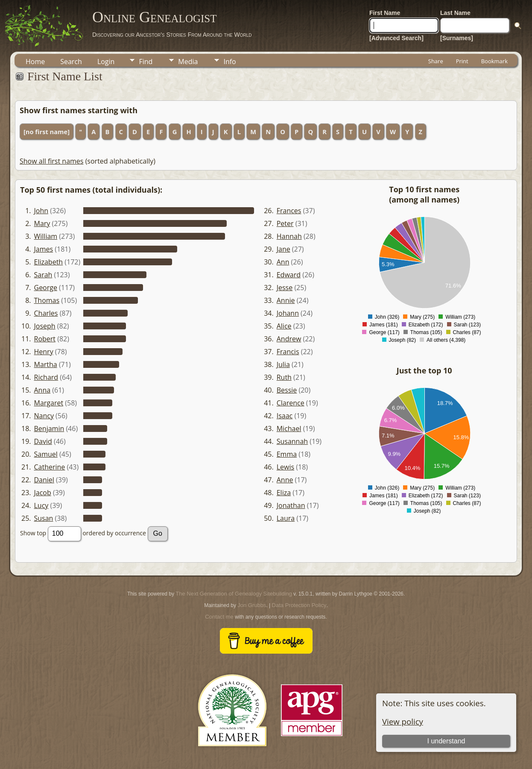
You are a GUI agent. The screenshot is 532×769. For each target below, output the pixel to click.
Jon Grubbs (252, 605)
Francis (288, 352)
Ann (283, 262)
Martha (46, 364)
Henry (44, 352)
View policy (403, 721)
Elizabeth (49, 262)
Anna (42, 390)
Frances (289, 211)
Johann (288, 313)
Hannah (289, 236)
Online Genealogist (155, 17)
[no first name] (47, 132)
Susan (44, 518)
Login (106, 62)
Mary (42, 223)
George (46, 288)
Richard (46, 377)
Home (35, 62)
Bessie (287, 390)
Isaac (285, 416)
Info (229, 62)
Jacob (43, 493)
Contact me (219, 617)
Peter (285, 223)
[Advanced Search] (396, 38)
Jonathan (291, 505)
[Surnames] (457, 38)
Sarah (43, 275)
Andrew (289, 339)
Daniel (44, 480)
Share (436, 61)
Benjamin (49, 429)
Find (146, 62)
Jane (284, 249)
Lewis (285, 467)
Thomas (47, 300)
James (44, 249)
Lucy (41, 505)
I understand (446, 741)
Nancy (44, 416)
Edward (289, 275)
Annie (286, 300)
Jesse (285, 288)
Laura (286, 518)
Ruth (284, 377)
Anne (285, 480)
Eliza (284, 493)
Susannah (292, 441)
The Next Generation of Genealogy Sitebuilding (234, 594)
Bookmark (494, 61)
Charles (46, 313)
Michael (289, 429)
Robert (45, 339)
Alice (284, 326)
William (46, 236)
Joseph (45, 326)
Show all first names (51, 161)
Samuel (46, 454)
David (43, 441)
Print (462, 61)
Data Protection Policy (299, 605)
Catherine (50, 467)
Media (188, 62)
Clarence (291, 403)
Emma (287, 454)
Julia (283, 364)
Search (71, 62)
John (41, 211)
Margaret (49, 403)
